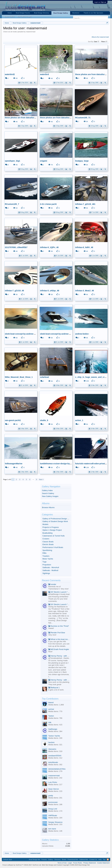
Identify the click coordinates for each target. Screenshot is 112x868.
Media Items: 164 (55, 818)
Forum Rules (77, 863)
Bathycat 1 (54, 688)
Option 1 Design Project (52, 530)
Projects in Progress (51, 527)
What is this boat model (59, 639)
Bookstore (76, 13)
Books (64, 859)
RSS (108, 859)
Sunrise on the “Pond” (59, 626)
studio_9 (44, 420)
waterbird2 (10, 74)
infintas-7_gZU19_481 (85, 204)
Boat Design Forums (23, 13)
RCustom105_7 (12, 204)
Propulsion (47, 565)
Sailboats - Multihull (50, 570)
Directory (57, 859)
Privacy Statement (90, 863)
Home (10, 13)
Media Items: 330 (55, 738)
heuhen (51, 742)
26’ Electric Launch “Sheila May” (59, 592)
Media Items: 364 (55, 731)
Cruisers (46, 539)
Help (100, 859)
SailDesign (53, 729)
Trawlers (46, 556)
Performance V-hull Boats (53, 547)
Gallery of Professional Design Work (57, 519)
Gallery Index (47, 490)
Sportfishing (47, 550)
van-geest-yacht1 (13, 420)
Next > (41, 479)
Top (104, 859)
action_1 (79, 420)
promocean (53, 802)
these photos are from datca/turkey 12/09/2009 (26, 118)
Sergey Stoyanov (55, 822)
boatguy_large (82, 161)
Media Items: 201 (55, 798)
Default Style (8, 859)
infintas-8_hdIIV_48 (84, 247)
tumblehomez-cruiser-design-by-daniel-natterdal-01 (64, 464)
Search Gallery (48, 493)
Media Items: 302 (55, 765)
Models (45, 524)
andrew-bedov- (82, 334)
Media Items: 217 (55, 785)
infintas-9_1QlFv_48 (49, 247)
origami (44, 161)
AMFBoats (53, 815)
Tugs (44, 562)
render (52, 584)
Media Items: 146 (55, 831)
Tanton (51, 716)
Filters (104, 42)
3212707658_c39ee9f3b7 (16, 247)
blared (51, 702)
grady (51, 796)
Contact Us (93, 859)
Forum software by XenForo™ (22, 865)
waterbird (44, 74)
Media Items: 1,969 (56, 705)
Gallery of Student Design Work (55, 521)
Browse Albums (48, 507)
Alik (50, 722)
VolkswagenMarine (14, 464)
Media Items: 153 (55, 824)
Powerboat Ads (73, 859)
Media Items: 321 (55, 745)
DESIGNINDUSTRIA (57, 769)
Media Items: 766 (55, 718)
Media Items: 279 (55, 771)
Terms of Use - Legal (65, 863)
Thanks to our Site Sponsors (93, 13)
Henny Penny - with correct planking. (59, 656)
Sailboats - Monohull (51, 567)
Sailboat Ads (84, 859)
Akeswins (52, 749)
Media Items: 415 (55, 725)
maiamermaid (54, 776)
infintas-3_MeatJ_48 (84, 291)
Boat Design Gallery (61, 13)
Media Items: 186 (55, 804)
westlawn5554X (55, 756)
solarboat (44, 377)
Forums (44, 859)
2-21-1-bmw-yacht (48, 204)
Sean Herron (54, 789)
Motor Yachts (48, 559)
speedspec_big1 (13, 161)
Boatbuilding (47, 533)
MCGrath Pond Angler (59, 649)
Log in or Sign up (100, 2)
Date (97, 42)
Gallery (51, 859)
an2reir (51, 709)
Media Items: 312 (55, 758)
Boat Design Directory (42, 13)
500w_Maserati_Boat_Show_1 (19, 377)
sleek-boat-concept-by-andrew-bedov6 (23, 334)
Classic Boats (48, 542)
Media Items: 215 (55, 791)
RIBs (44, 553)
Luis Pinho (53, 782)
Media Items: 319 (55, 751)
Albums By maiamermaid (100, 37)
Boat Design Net (34, 859)
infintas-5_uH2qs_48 (50, 291)
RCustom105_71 (83, 118)
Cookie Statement (103, 863)
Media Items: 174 (55, 811)
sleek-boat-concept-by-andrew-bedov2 (58, 334)
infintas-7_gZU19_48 (14, 291)
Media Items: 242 (55, 778)
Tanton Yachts (54, 736)
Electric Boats (48, 544)
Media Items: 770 (55, 711)
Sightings (46, 573)
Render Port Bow (57, 633)
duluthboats (53, 762)
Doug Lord (53, 809)
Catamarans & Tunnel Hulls (53, 536)
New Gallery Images (50, 496)
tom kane (52, 829)
